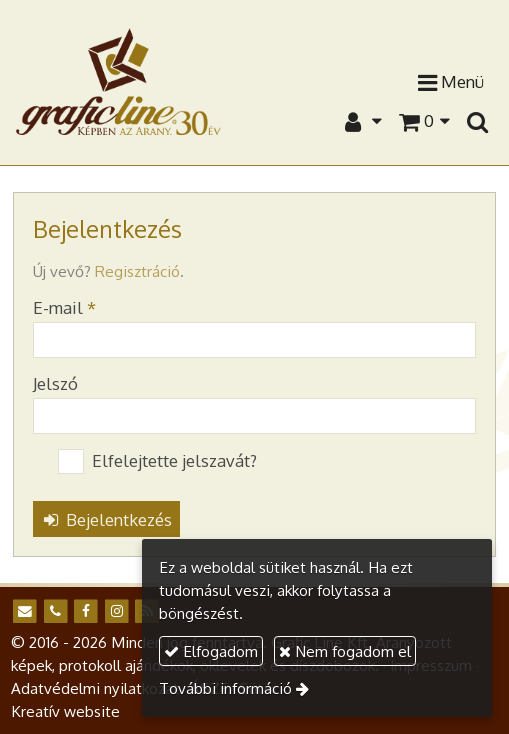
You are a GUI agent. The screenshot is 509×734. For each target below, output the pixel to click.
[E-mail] (24, 611)
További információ (225, 688)
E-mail (64, 307)
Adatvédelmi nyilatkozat (95, 688)
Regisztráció (137, 271)
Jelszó (55, 383)
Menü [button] (451, 82)
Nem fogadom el (345, 651)
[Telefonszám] (55, 611)
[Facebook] (85, 611)
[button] (477, 121)
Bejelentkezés (107, 519)
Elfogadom (211, 651)
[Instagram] (116, 611)
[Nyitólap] (118, 81)
